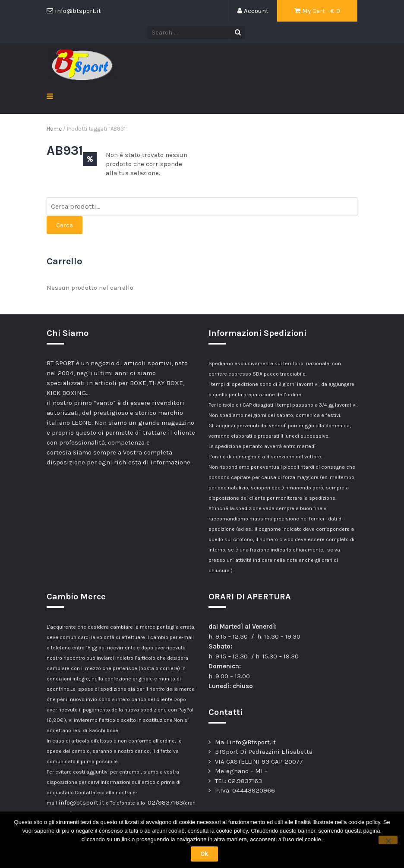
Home (54, 129)
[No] (388, 840)
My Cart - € (317, 11)
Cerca (65, 225)
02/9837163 (165, 802)
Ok (204, 854)
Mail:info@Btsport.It (245, 742)
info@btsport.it (81, 802)
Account (253, 11)
